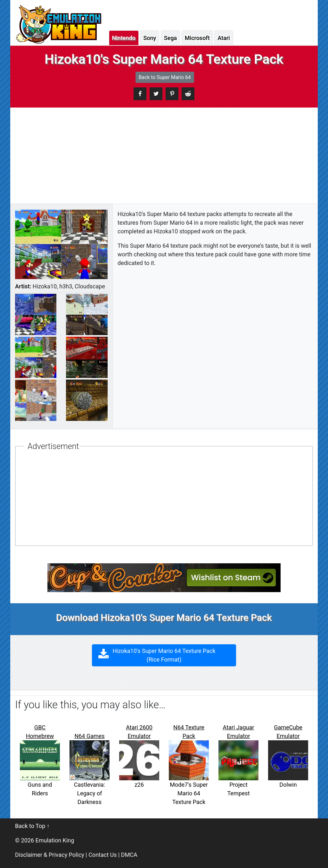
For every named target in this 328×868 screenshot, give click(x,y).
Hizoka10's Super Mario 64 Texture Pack (164, 655)
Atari (224, 38)
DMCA (129, 855)
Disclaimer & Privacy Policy (50, 855)
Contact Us (102, 855)
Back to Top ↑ (32, 826)
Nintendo (124, 38)
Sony (150, 38)
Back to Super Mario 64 (165, 77)
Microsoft (197, 38)
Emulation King (55, 840)
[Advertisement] (164, 156)
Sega (170, 38)
